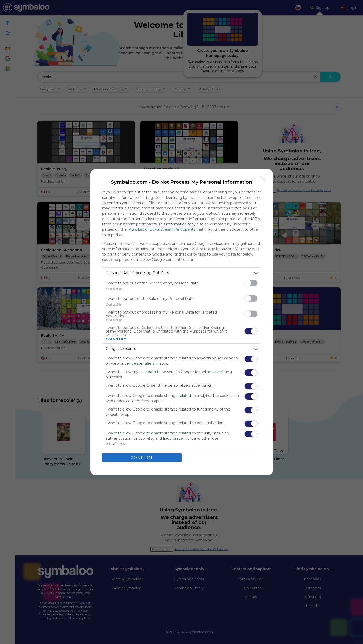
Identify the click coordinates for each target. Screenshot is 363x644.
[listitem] (182, 273)
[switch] (251, 283)
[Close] (263, 179)
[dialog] (182, 322)
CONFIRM (142, 458)
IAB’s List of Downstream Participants (161, 229)
